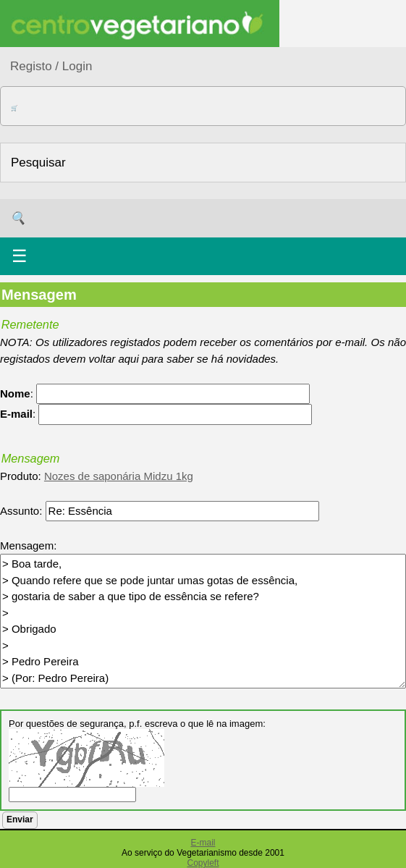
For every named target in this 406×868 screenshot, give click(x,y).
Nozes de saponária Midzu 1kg (119, 476)
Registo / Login (51, 66)
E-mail (203, 843)
